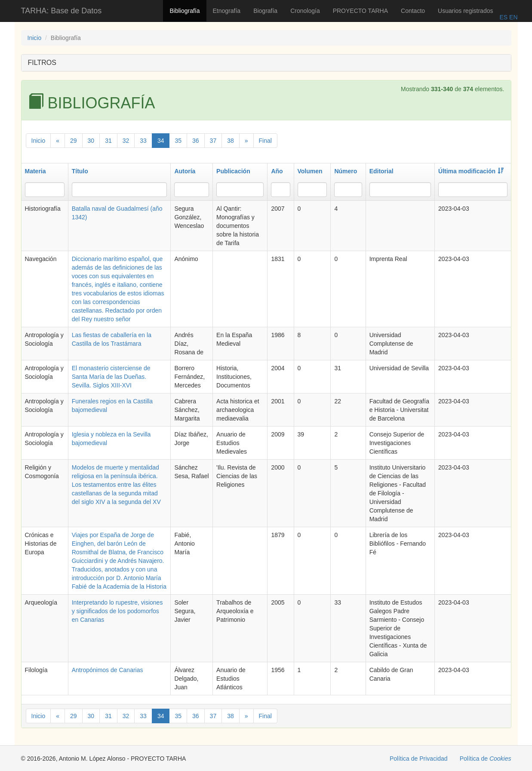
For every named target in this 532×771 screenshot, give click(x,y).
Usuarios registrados (465, 11)
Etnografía (227, 11)
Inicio (35, 38)
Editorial (381, 171)
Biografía (265, 11)
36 (196, 141)
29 (74, 141)
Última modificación (471, 171)
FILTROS (42, 63)
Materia (35, 171)
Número (346, 171)
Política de (486, 759)
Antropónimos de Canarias (108, 670)
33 (143, 141)
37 (213, 141)
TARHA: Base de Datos (62, 11)
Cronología (305, 11)
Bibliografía (185, 11)
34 (161, 141)
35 (178, 141)
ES (503, 17)
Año (277, 171)
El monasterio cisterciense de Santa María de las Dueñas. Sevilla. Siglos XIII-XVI (111, 377)
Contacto (413, 11)
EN (512, 17)
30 (91, 141)
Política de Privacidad (419, 759)
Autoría (185, 171)
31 (108, 141)
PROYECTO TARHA (360, 11)
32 (126, 141)
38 (231, 141)
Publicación (233, 171)
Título (80, 171)
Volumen (310, 171)
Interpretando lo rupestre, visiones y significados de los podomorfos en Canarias (117, 611)
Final (265, 141)
